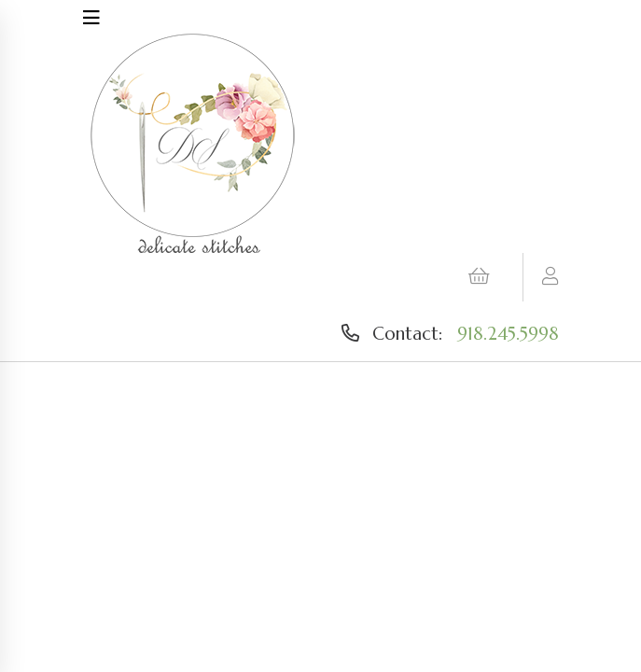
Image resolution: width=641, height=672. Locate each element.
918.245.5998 (508, 333)
